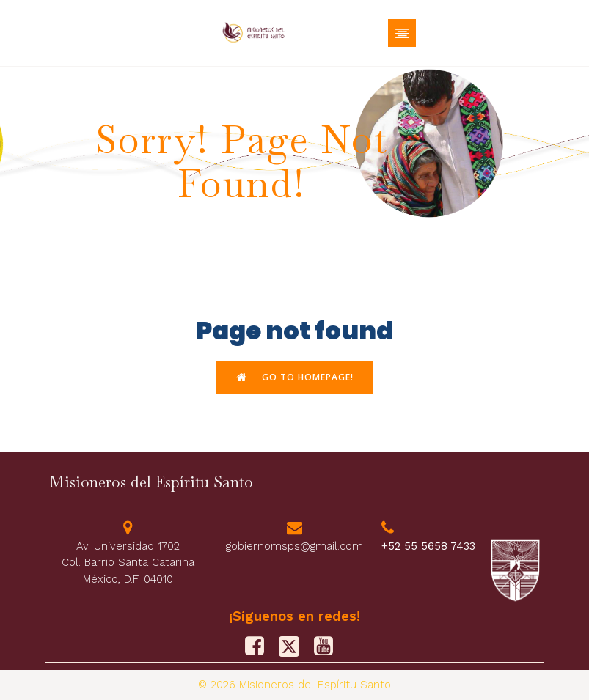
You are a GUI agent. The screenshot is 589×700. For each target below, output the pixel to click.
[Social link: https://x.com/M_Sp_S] (294, 646)
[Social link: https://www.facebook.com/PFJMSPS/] (260, 646)
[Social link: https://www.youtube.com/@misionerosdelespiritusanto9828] (329, 646)
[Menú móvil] (402, 33)
